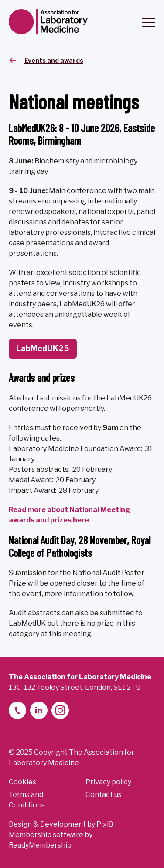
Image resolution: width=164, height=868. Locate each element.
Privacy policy (108, 782)
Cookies (22, 782)
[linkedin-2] (39, 710)
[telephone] (17, 710)
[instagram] (60, 710)
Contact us (104, 795)
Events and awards (54, 60)
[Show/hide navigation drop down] (149, 22)
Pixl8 (105, 824)
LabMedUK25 (43, 348)
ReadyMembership (40, 845)
